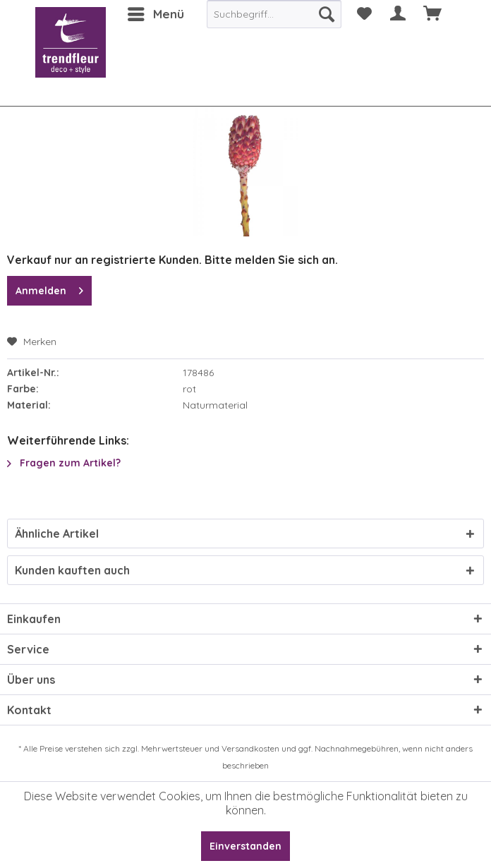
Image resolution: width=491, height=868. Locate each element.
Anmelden (49, 288)
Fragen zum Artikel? (64, 463)
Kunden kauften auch (72, 570)
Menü (156, 12)
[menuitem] (155, 14)
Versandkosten (250, 748)
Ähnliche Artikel (57, 534)
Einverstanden (245, 846)
